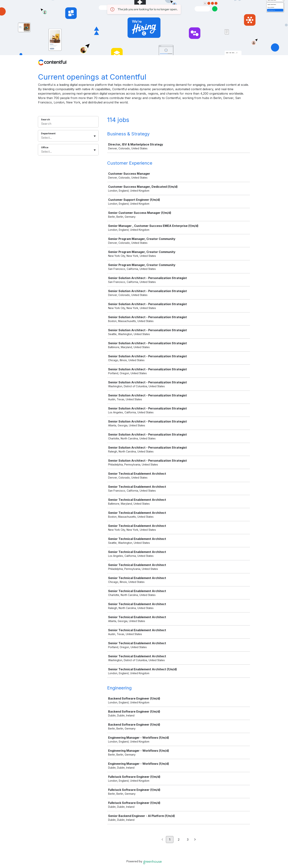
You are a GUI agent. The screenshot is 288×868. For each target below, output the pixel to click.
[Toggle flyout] (95, 136)
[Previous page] (162, 840)
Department (48, 133)
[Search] (68, 124)
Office (45, 147)
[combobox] (41, 138)
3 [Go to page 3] (188, 840)
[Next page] (195, 840)
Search (46, 119)
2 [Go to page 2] (179, 840)
